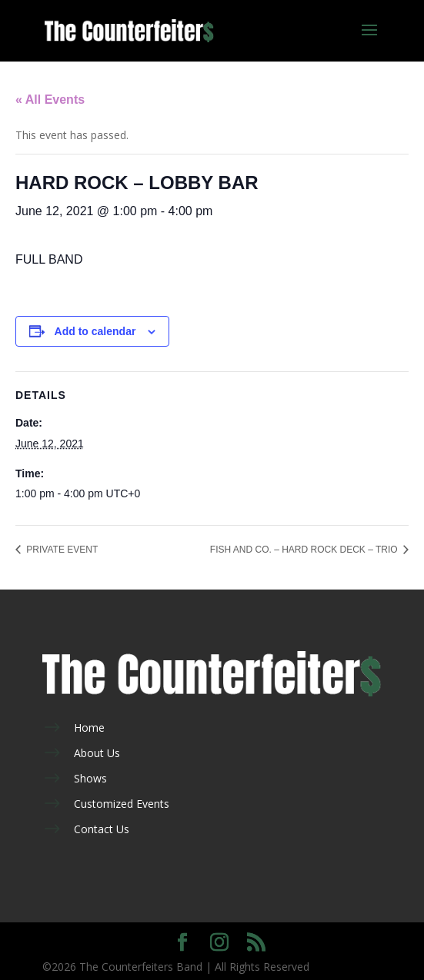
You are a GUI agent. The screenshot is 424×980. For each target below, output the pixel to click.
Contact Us (102, 829)
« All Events (50, 100)
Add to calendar (95, 331)
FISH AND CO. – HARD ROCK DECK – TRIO (305, 550)
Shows (90, 778)
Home (89, 728)
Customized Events (122, 804)
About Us (97, 753)
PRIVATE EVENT (61, 550)
